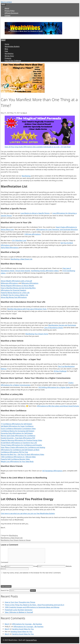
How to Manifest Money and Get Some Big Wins (18, 288)
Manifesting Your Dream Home (37, 334)
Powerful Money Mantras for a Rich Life (15, 293)
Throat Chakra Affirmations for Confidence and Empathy (21, 445)
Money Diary (9, 56)
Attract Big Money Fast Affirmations (14, 297)
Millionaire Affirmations (9, 283)
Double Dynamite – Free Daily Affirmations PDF (18, 438)
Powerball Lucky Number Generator (19, 610)
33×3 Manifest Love (19, 240)
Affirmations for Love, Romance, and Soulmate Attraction (57, 229)
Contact (8, 15)
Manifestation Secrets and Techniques (62, 325)
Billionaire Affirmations (30, 283)
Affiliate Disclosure (11, 13)
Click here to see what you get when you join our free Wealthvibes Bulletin (28, 513)
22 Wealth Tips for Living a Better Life (14, 295)
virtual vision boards (23, 271)
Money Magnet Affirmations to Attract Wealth (17, 286)
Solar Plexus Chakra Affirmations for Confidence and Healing (23, 447)
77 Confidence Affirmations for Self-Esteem (16, 424)
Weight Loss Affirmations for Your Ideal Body (17, 461)
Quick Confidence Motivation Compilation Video (18, 429)
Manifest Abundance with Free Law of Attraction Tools (27, 309)
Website (69, 566)
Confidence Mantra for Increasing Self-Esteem (18, 431)
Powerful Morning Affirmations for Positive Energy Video (21, 440)
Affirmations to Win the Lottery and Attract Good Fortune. (58, 406)
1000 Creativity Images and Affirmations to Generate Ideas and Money (32, 607)
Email (35, 566)
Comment (4, 562)
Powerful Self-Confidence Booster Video (15, 459)
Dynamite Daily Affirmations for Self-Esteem (17, 433)
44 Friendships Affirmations (52, 471)
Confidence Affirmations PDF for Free (14, 452)
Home (7, 44)
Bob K (7, 624)
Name (3, 566)
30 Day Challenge (60, 371)
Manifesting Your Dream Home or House (16, 540)
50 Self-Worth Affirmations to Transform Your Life (19, 443)
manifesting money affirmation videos (45, 271)
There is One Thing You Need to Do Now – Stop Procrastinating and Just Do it (34, 605)
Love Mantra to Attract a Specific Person (35, 213)
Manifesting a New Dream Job (21, 259)
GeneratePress (31, 640)
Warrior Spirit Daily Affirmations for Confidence (18, 436)
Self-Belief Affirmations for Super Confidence (17, 426)
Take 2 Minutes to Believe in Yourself (19, 612)
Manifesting (9, 54)
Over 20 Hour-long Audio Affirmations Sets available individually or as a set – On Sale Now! (38, 147)
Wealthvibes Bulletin (12, 46)
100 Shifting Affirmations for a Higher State (54, 387)
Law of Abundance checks (53, 328)
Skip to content (6, 2)
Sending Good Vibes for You (23, 629)
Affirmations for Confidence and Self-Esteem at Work (20, 450)
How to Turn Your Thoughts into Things (20, 602)
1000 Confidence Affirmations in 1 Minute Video (18, 457)
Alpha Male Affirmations (10, 248)
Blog (6, 49)
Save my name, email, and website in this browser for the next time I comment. (32, 573)
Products (8, 58)
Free (6, 51)
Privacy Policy (10, 11)
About (7, 8)
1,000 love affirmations (32, 234)
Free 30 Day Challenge (13, 61)
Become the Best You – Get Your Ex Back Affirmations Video (22, 454)
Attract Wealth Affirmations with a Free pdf (16, 281)
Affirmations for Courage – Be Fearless (27, 624)
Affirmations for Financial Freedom (13, 290)
